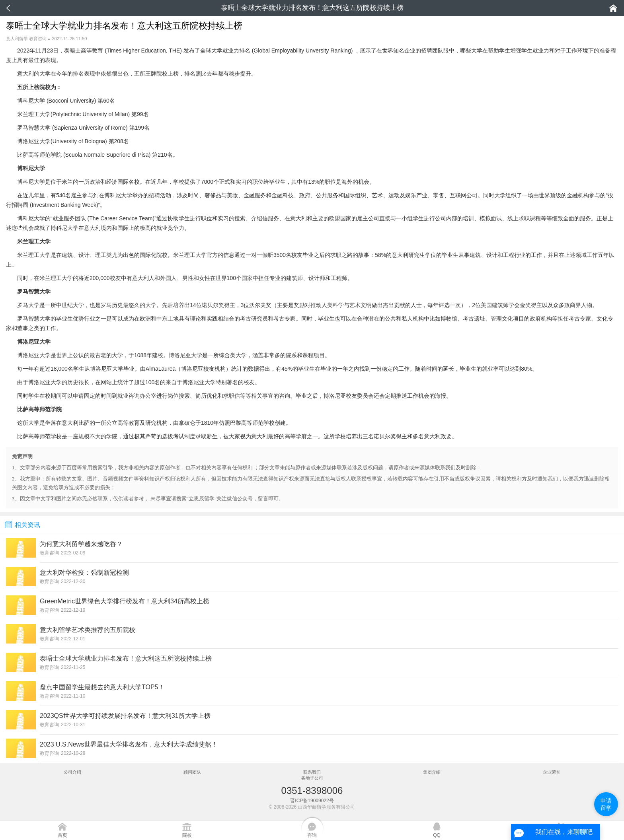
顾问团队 (192, 772)
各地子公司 (312, 778)
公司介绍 (72, 772)
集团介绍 (432, 772)
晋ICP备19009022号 (312, 801)
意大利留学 (17, 39)
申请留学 (606, 804)
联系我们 (312, 772)
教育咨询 (38, 39)
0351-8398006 (312, 790)
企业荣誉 (552, 772)
